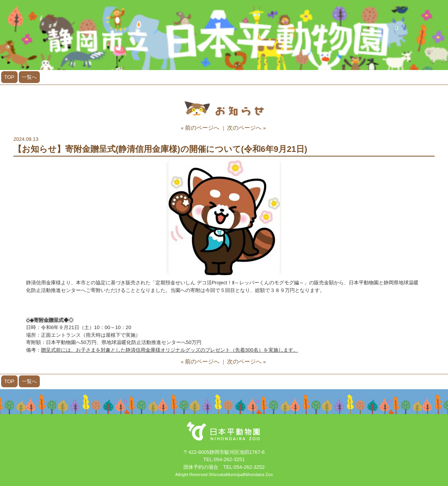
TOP (9, 77)
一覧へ (29, 77)
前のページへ (202, 128)
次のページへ (244, 128)
